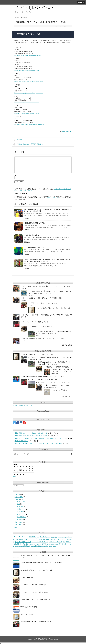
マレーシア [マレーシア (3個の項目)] (34, 542)
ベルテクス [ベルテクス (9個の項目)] (60, 539)
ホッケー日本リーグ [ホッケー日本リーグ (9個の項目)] (23, 542)
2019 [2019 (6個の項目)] (35, 537)
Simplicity (48, 638)
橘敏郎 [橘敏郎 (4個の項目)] (25, 546)
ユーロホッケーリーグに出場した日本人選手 (36, 322)
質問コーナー (21, 514)
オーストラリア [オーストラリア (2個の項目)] (20, 540)
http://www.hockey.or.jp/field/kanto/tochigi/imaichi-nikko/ (29, 82)
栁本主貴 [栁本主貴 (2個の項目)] (21, 546)
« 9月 (15, 477)
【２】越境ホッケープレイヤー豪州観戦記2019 (34, 585)
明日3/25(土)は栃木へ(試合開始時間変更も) (28, 144)
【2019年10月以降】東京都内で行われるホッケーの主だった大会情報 (41, 563)
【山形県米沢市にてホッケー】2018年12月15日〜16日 (31, 433)
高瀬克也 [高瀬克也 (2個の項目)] (55, 546)
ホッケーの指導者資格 (60, 390)
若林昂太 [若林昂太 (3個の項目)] (46, 546)
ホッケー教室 (21, 501)
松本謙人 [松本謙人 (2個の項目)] (17, 546)
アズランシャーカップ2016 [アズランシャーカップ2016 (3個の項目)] (64, 537)
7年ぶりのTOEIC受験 (26, 614)
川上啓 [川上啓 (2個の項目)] (53, 544)
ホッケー (17, 500)
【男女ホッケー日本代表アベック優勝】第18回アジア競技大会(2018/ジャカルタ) (39, 438)
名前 (16, 175)
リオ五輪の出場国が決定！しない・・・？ (38, 247)
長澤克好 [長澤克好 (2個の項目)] (51, 546)
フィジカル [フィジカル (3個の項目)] (53, 540)
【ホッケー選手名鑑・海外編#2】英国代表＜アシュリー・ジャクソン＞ (44, 377)
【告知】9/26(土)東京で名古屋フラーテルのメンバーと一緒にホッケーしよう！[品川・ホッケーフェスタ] (47, 261)
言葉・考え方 (19, 525)
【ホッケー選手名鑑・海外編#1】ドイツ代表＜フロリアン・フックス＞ (44, 339)
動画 (19, 504)
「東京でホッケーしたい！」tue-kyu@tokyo (44, 303)
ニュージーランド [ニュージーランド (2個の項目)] (46, 540)
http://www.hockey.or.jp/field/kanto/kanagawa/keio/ (28, 55)
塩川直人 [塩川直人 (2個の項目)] (32, 544)
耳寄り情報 (21, 512)
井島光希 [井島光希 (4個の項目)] (51, 542)
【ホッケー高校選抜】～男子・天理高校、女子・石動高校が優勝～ (43, 298)
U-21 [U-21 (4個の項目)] (38, 537)
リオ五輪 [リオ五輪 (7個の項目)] (45, 542)
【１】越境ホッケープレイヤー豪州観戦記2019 (34, 592)
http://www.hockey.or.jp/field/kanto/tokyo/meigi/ (27, 71)
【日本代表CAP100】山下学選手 (35, 223)
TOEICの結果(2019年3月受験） (29, 607)
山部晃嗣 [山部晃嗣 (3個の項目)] (49, 544)
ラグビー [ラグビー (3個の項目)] (39, 542)
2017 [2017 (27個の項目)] (26, 537)
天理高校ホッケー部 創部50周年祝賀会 (42, 327)
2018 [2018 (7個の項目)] (31, 537)
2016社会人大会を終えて (32, 235)
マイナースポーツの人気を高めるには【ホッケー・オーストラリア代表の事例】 (47, 286)
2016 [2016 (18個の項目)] (20, 537)
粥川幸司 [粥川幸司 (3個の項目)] (41, 546)
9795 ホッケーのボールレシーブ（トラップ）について (54, 382)
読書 (16, 527)
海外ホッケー (21, 509)
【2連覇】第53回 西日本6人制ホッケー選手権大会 (35, 600)
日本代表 (20, 506)
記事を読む (27, 218)
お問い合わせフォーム (53, 198)
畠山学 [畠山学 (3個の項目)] (29, 546)
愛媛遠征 (18, 140)
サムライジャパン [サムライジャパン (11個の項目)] (31, 539)
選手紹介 (20, 519)
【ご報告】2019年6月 (26, 577)
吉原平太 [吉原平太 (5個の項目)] (68, 542)
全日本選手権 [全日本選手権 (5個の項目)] (58, 542)
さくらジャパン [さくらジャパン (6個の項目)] (45, 537)
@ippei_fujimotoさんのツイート (23, 405)
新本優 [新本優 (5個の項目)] (61, 544)
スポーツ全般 (19, 497)
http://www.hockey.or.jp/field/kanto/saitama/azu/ (27, 102)
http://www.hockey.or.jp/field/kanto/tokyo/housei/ (27, 113)
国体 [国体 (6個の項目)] (28, 544)
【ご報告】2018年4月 (21, 441)
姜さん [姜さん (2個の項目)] (35, 544)
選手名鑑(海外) (22, 517)
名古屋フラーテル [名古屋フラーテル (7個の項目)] (20, 544)
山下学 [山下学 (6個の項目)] (44, 544)
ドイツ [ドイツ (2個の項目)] (40, 540)
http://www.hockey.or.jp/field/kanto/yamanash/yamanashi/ (29, 124)
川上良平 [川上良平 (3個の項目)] (57, 544)
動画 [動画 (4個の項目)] (64, 542)
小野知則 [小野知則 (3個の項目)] (39, 544)
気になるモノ (19, 522)
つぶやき (17, 494)
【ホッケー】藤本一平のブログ (41, 640)
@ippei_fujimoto (66, 131)
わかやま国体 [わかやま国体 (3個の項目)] (54, 537)
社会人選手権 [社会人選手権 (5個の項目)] (35, 546)
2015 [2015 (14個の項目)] (15, 537)
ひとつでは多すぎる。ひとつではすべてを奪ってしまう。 (40, 354)
